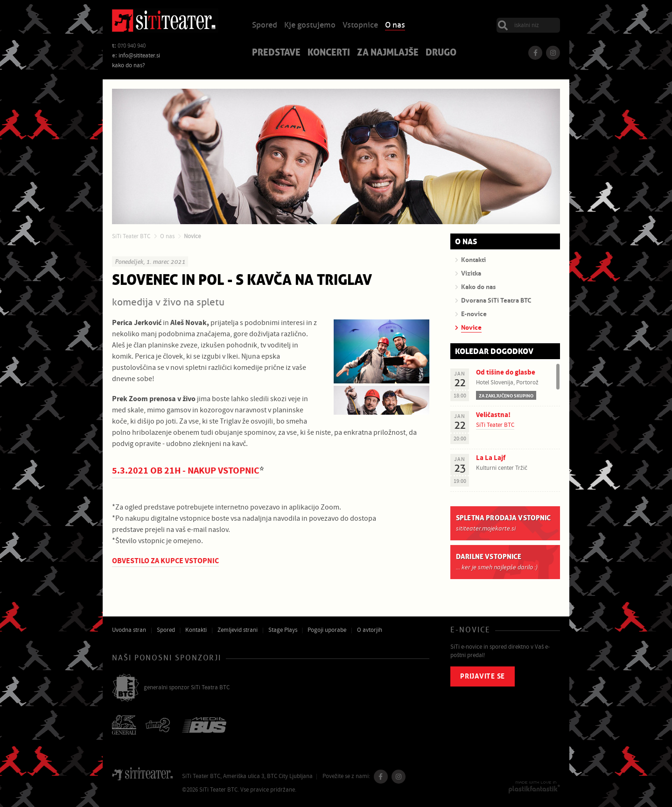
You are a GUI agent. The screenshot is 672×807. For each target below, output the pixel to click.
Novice (192, 236)
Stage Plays (283, 630)
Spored (265, 25)
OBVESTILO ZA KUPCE (148, 561)
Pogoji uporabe (327, 630)
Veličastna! (493, 415)
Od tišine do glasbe (506, 372)
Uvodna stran (129, 630)
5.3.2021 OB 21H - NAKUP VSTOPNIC (186, 471)
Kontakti (196, 630)
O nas (395, 25)
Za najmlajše (388, 53)
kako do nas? (129, 65)
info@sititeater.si (139, 56)
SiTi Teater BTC (131, 236)
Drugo (441, 53)
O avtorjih (370, 630)
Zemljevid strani (238, 630)
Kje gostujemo (310, 25)
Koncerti (329, 53)
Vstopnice (360, 25)
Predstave (276, 53)
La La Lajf (491, 458)
